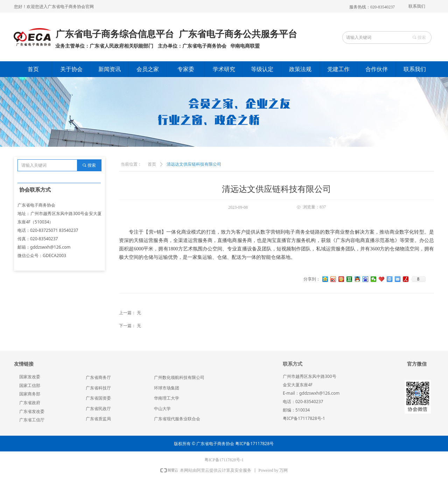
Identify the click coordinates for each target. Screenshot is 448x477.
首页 (152, 164)
